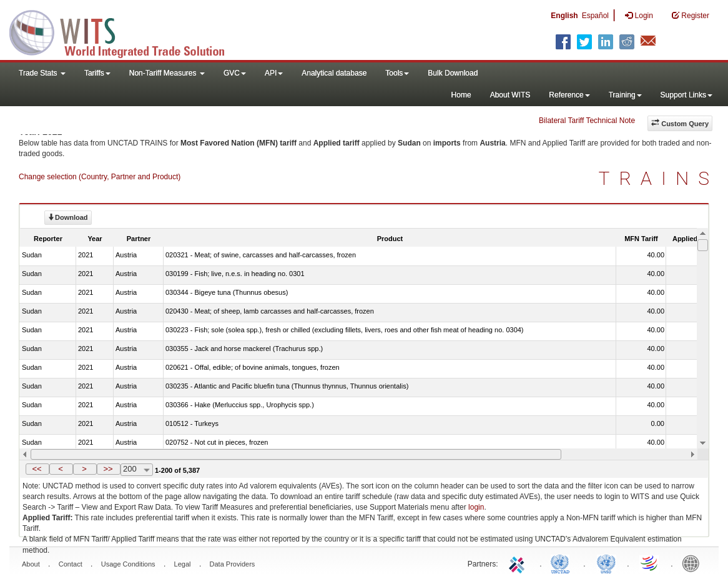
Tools (397, 73)
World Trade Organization (650, 563)
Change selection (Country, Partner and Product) (100, 177)
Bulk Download (453, 73)
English (564, 16)
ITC (519, 563)
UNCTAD (563, 563)
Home (461, 95)
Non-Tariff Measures (167, 73)
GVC (235, 73)
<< (37, 469)
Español (595, 16)
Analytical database (334, 73)
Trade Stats (42, 73)
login (476, 507)
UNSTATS (606, 563)
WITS (125, 31)
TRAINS (659, 178)
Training (625, 95)
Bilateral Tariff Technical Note (587, 121)
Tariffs (97, 73)
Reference (569, 95)
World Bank (694, 563)
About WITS (510, 95)
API (274, 73)
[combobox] (137, 470)
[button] (37, 469)
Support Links (686, 95)
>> (108, 469)
